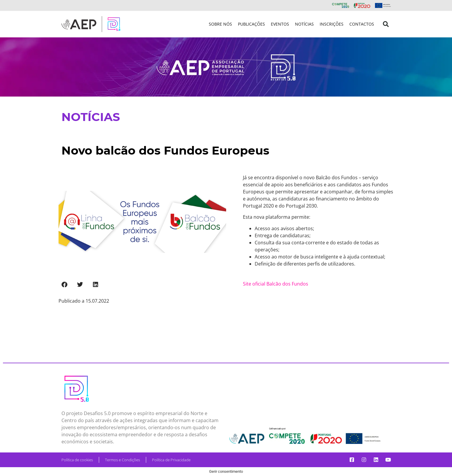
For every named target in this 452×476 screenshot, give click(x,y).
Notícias (304, 24)
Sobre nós (220, 24)
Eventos (280, 24)
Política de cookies (77, 460)
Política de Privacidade (171, 460)
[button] (386, 24)
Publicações (251, 24)
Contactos (362, 24)
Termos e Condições (122, 460)
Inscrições (332, 24)
